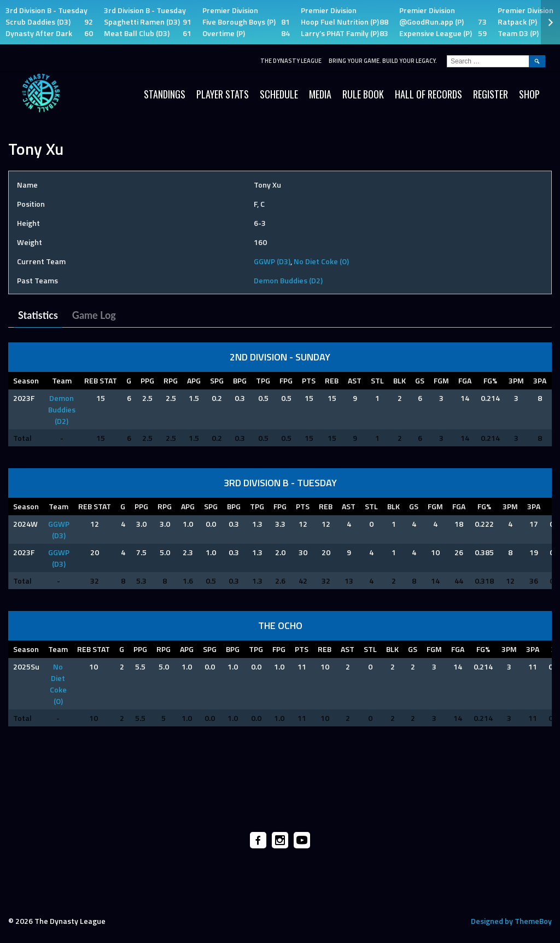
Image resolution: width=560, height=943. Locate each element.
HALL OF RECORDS (428, 94)
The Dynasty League (291, 61)
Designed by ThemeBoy (511, 921)
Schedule (279, 94)
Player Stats (223, 94)
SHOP (529, 94)
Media (320, 94)
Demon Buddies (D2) (288, 280)
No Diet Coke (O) (321, 261)
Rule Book (363, 94)
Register (491, 94)
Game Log (94, 315)
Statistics (38, 315)
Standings (165, 94)
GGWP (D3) (272, 261)
